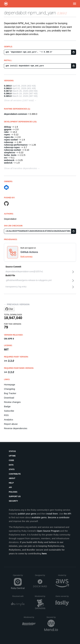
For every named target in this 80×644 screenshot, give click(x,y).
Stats (12, 469)
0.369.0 (8, 86)
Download (9, 398)
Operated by (19, 576)
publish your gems (27, 514)
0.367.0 (8, 91)
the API (67, 514)
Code (11, 460)
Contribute (15, 474)
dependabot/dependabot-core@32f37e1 (24, 271)
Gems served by (62, 596)
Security (13, 501)
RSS (6, 415)
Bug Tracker (10, 393)
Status (12, 451)
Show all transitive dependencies (20, 168)
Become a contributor (59, 517)
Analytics (8, 420)
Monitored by (41, 596)
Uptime (12, 456)
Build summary (26, 257)
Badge (7, 406)
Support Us (15, 496)
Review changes (12, 402)
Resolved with (18, 596)
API (10, 487)
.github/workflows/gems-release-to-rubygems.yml (28, 280)
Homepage (9, 385)
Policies (13, 492)
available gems (39, 517)
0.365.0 (8, 96)
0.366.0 (8, 93)
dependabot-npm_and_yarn (30, 13)
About (12, 478)
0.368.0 (8, 88)
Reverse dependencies (16, 428)
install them (52, 514)
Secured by (52, 617)
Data (11, 465)
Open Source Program (48, 531)
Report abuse (11, 424)
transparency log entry (16, 287)
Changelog (9, 389)
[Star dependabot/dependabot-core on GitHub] (9, 309)
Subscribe (9, 411)
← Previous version (17, 304)
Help (11, 483)
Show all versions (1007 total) (19, 100)
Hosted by (64, 575)
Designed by (41, 575)
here (44, 553)
